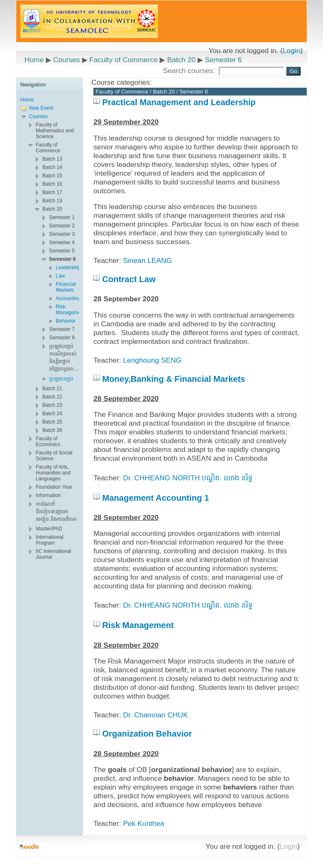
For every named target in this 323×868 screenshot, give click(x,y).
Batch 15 (52, 176)
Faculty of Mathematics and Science (55, 131)
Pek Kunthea (144, 823)
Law (60, 276)
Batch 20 (181, 60)
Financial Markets (66, 287)
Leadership (68, 267)
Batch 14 (52, 167)
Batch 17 (52, 192)
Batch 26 (52, 430)
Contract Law (129, 279)
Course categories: (121, 82)
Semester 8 (62, 338)
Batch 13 (52, 159)
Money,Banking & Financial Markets (174, 379)
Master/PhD (49, 529)
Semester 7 (62, 329)
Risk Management (138, 625)
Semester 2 (62, 226)
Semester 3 (62, 234)
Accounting (68, 298)
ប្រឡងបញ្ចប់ (61, 379)
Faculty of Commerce (123, 60)
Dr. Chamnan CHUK (155, 715)
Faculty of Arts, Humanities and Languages (53, 473)
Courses (66, 60)
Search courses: (190, 71)
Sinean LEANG (147, 260)
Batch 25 (52, 422)
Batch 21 (52, 389)
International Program (50, 540)
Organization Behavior (147, 734)
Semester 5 (62, 251)
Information (48, 495)
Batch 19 (52, 201)
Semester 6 (223, 60)
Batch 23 (52, 405)
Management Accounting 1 (155, 498)
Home (34, 60)
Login (291, 50)
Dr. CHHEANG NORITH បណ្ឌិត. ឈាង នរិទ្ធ (188, 478)
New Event (41, 108)
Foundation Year (54, 487)
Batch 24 (52, 414)
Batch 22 (52, 397)
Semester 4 (62, 242)
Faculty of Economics (48, 442)
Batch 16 (52, 184)
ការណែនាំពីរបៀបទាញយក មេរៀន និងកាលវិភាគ (56, 512)
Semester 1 (62, 217)
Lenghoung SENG (152, 360)
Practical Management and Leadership (179, 102)
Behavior (66, 321)
